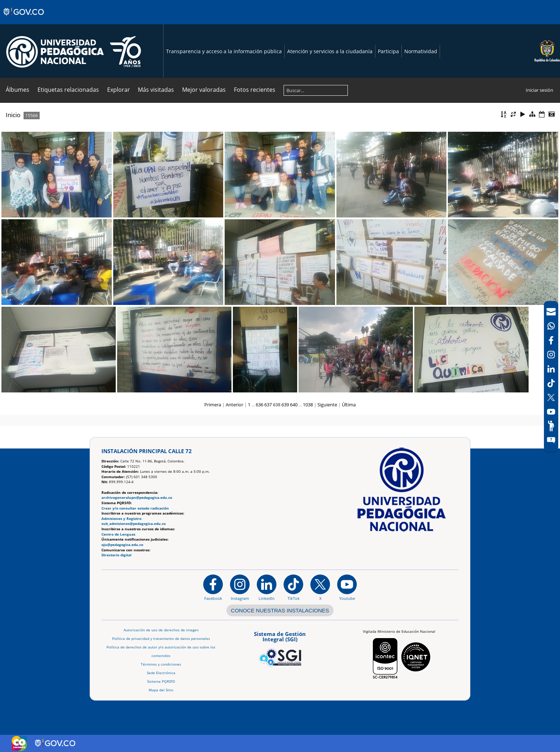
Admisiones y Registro (121, 519)
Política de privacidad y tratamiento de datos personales (161, 639)
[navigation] (551, 376)
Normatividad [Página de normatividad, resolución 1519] (421, 51)
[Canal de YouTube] (551, 412)
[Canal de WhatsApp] (551, 326)
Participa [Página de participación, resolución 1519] (388, 51)
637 (268, 405)
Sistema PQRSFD (161, 681)
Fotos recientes (255, 90)
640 (294, 405)
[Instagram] (240, 587)
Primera (213, 405)
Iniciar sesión (539, 90)
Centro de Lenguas (118, 534)
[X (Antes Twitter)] (551, 397)
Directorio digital (116, 555)
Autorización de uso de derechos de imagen (161, 630)
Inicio (13, 115)
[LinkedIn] (551, 369)
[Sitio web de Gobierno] (24, 19)
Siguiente (327, 405)
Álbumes (17, 90)
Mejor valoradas (204, 90)
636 (259, 405)
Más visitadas (156, 90)
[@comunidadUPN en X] (320, 587)
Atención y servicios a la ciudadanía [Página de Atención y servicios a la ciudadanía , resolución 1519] (330, 51)
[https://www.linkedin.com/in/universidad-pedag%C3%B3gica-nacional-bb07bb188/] (267, 587)
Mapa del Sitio (161, 690)
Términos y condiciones (161, 664)
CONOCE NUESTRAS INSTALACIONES (280, 610)
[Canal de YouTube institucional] (347, 587)
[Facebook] (551, 340)
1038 (308, 405)
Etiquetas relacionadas (68, 90)
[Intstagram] (551, 355)
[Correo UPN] (551, 312)
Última (349, 405)
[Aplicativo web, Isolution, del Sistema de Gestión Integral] (280, 648)
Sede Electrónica (161, 673)
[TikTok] (551, 383)
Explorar (119, 90)
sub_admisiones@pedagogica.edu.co (134, 524)
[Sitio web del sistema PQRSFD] (551, 440)
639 (285, 405)
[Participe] (551, 426)
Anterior (234, 405)
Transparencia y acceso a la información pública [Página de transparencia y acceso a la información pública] (224, 51)
